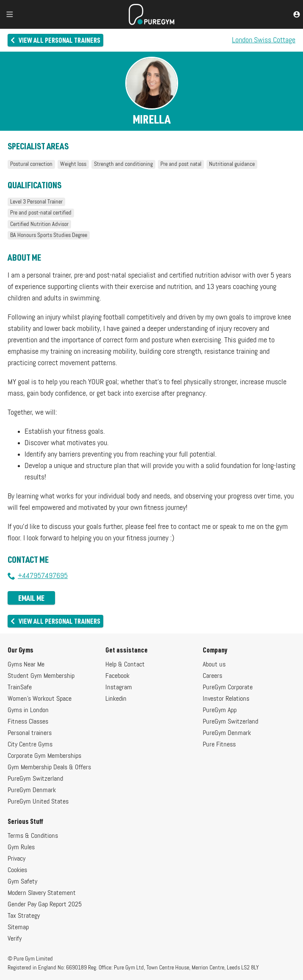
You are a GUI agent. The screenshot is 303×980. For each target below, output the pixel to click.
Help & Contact (125, 665)
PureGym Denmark (32, 790)
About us (214, 665)
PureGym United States (38, 802)
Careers (212, 676)
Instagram (119, 688)
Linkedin (116, 699)
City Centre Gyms (30, 745)
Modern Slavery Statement (42, 893)
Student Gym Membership (41, 676)
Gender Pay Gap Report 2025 (45, 905)
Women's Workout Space (40, 699)
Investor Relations (226, 699)
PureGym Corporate (228, 688)
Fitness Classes (28, 722)
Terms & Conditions (33, 836)
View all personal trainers (55, 40)
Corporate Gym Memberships (44, 756)
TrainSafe (20, 688)
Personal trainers (30, 733)
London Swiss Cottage (264, 40)
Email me (31, 598)
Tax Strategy (24, 916)
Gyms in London (28, 710)
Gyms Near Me (26, 665)
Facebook (117, 676)
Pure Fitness (219, 745)
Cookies (17, 870)
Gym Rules (21, 848)
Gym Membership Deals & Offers (49, 768)
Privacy (17, 859)
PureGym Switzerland (35, 779)
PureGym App (220, 710)
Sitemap (18, 928)
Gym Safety (22, 882)
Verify (15, 939)
